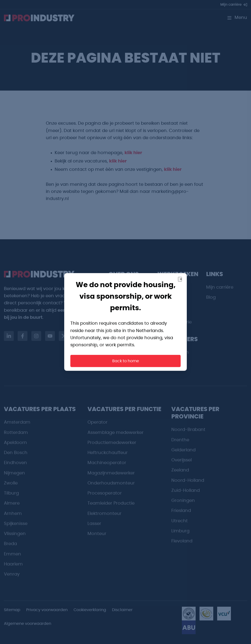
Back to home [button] (126, 361)
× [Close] (181, 279)
